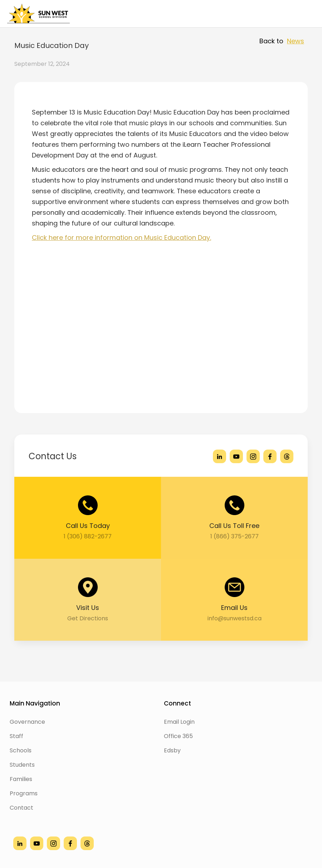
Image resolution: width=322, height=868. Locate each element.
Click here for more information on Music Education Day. (121, 237)
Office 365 (178, 736)
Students (22, 765)
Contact (21, 808)
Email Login (179, 722)
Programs (24, 793)
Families (21, 779)
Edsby (172, 750)
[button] (305, 14)
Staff (16, 736)
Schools (21, 750)
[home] (38, 13)
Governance (27, 722)
